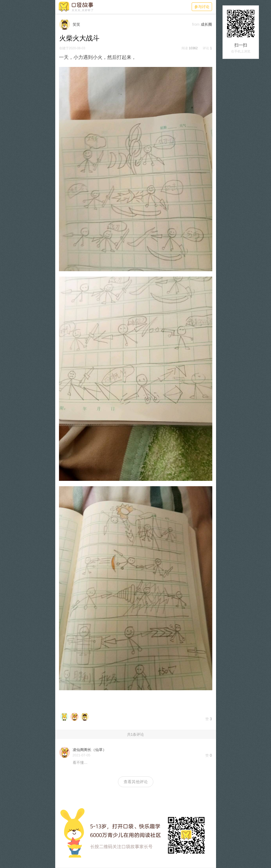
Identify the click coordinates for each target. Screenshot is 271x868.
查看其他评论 (136, 782)
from (196, 24)
